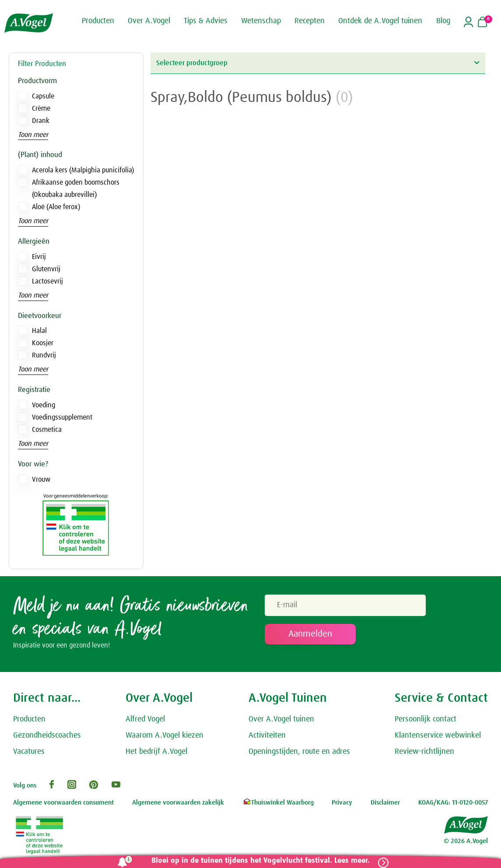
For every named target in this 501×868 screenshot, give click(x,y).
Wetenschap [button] (261, 21)
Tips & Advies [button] (206, 21)
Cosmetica (47, 430)
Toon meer (33, 135)
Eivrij (39, 257)
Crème (41, 108)
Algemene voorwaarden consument (63, 804)
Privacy (342, 804)
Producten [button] (98, 21)
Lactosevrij (47, 281)
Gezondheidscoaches (47, 737)
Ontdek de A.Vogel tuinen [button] (380, 21)
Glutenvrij (46, 269)
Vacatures (29, 752)
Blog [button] (443, 21)
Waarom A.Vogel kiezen (165, 737)
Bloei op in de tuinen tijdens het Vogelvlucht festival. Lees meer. (259, 861)
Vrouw (41, 479)
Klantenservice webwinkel (438, 737)
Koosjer (43, 343)
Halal (39, 331)
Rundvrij (44, 355)
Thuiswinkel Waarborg (278, 804)
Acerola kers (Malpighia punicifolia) (83, 170)
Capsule (43, 96)
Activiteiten (267, 737)
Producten (29, 721)
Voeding (44, 405)
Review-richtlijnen (424, 752)
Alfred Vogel (145, 721)
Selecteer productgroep (318, 63)
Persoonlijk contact (426, 721)
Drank (41, 121)
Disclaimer (385, 804)
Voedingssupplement (62, 417)
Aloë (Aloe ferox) (56, 207)
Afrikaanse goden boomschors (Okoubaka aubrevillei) (76, 189)
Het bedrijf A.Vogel (156, 752)
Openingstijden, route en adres (299, 752)
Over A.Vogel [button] (149, 21)
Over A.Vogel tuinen (281, 721)
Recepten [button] (310, 21)
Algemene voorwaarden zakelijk (178, 804)
